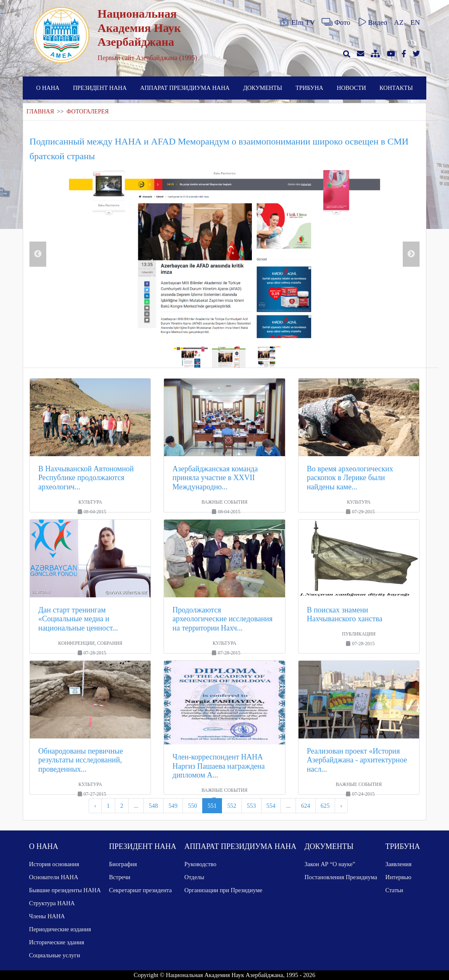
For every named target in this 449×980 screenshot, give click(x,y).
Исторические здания (57, 942)
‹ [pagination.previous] (95, 806)
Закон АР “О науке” (330, 864)
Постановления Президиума (341, 877)
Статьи (394, 890)
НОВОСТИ (351, 88)
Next (411, 254)
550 (193, 806)
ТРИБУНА (309, 88)
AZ (399, 22)
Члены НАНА (47, 916)
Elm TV (297, 22)
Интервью (399, 877)
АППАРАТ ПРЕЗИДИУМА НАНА (185, 88)
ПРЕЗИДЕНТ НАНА (100, 88)
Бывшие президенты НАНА (65, 890)
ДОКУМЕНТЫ (263, 88)
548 (153, 806)
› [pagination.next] (341, 806)
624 (306, 806)
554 (271, 806)
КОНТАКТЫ (396, 88)
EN (415, 22)
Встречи (120, 877)
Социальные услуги (54, 955)
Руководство (201, 864)
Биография (123, 864)
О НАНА (48, 88)
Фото (336, 22)
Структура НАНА (52, 903)
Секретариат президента (140, 890)
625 (325, 806)
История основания (54, 864)
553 (251, 806)
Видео (372, 22)
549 (173, 806)
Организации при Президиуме (223, 890)
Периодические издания (60, 929)
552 (232, 806)
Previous (38, 254)
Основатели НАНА (54, 877)
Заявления (399, 864)
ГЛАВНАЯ (40, 112)
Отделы (194, 877)
